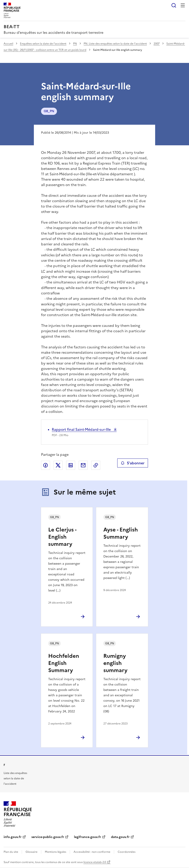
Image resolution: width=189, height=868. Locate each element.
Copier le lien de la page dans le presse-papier (96, 465)
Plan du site (11, 852)
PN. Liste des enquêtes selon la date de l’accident (115, 44)
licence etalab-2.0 (95, 862)
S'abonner (133, 463)
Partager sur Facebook (46, 465)
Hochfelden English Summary (64, 663)
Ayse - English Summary (121, 533)
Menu (183, 5)
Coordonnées (127, 852)
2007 (157, 44)
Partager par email (83, 465)
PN (75, 44)
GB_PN (49, 111)
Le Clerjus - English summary (62, 537)
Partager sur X (58, 465)
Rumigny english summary (115, 663)
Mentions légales (55, 852)
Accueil (8, 44)
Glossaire (31, 852)
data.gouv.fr (120, 837)
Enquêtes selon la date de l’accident (43, 44)
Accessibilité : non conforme (92, 852)
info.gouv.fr (13, 837)
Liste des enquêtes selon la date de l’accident (15, 778)
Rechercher (174, 5)
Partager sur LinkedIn (71, 465)
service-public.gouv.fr (48, 837)
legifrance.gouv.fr (88, 837)
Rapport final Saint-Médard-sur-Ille (82, 429)
